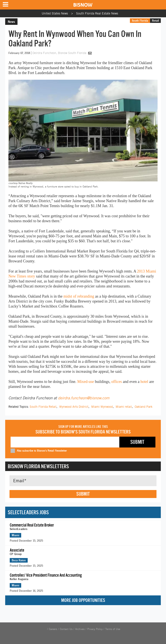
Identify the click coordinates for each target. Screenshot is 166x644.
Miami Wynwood (102, 407)
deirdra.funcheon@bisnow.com (84, 398)
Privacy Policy (95, 629)
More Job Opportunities (83, 600)
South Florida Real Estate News (97, 13)
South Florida (140, 21)
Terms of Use (113, 629)
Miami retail (124, 407)
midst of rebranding (79, 296)
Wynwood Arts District (74, 407)
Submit (83, 494)
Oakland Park (144, 407)
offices (117, 382)
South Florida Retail (43, 407)
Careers (53, 629)
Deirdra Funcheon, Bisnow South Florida (60, 53)
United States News (55, 13)
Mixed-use (86, 382)
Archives (80, 629)
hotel (145, 382)
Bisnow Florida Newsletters (38, 466)
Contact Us (66, 629)
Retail (155, 21)
